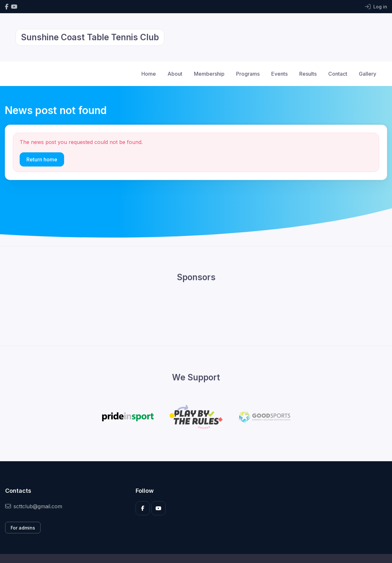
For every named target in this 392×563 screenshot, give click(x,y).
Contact (338, 74)
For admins (23, 528)
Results (308, 74)
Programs (248, 74)
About (175, 74)
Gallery (368, 74)
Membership (209, 74)
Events (279, 74)
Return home (42, 159)
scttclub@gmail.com (34, 506)
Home (149, 74)
